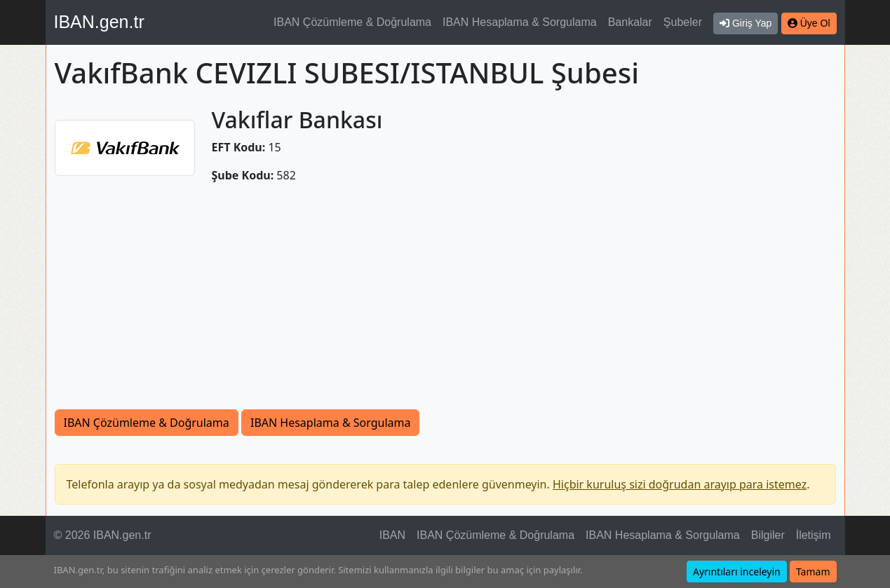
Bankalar (630, 22)
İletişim (814, 535)
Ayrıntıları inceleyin (737, 572)
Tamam (813, 572)
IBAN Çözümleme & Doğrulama (352, 22)
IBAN (392, 535)
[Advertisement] (445, 304)
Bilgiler (768, 535)
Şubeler (683, 22)
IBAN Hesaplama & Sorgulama (520, 22)
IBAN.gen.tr (99, 22)
